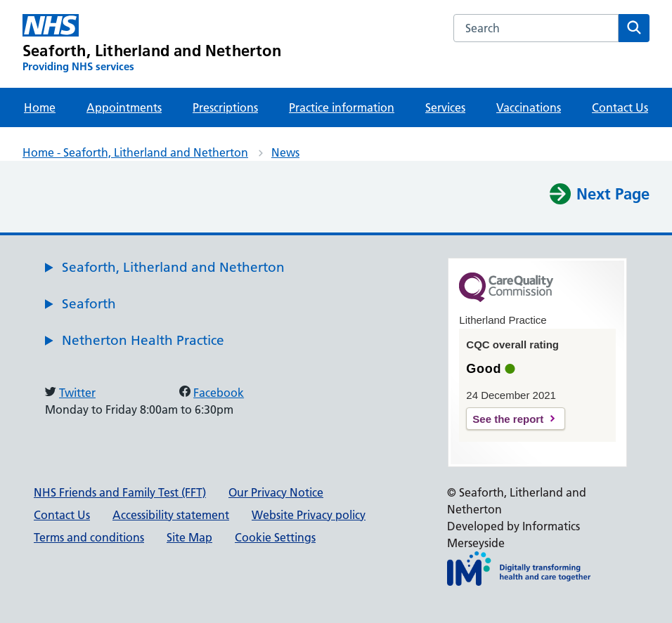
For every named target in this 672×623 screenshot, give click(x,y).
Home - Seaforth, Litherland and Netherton (135, 152)
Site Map (189, 537)
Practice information (342, 107)
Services (445, 107)
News (285, 152)
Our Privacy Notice (276, 492)
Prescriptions (225, 107)
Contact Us (620, 107)
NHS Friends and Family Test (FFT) (120, 492)
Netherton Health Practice (143, 340)
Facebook (219, 393)
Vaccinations (529, 107)
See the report (508, 419)
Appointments (124, 107)
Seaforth (89, 304)
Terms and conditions (89, 537)
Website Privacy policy (309, 515)
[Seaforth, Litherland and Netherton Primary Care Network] (152, 44)
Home (40, 107)
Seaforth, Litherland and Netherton (173, 267)
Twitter (77, 393)
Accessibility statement (171, 515)
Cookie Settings (275, 537)
